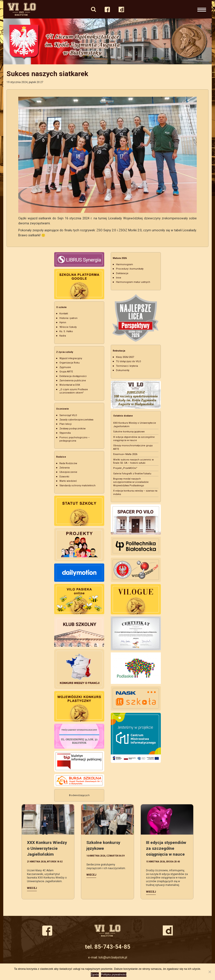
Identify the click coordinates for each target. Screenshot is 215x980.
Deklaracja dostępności (73, 376)
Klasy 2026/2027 (125, 357)
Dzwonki (64, 477)
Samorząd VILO (68, 415)
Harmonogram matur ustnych (133, 282)
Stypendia (65, 433)
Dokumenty (123, 370)
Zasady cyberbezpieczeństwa (76, 420)
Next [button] (207, 41)
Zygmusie (65, 367)
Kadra (63, 336)
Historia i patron (68, 318)
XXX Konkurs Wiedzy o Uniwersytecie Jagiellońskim (47, 848)
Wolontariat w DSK (70, 385)
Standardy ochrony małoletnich (77, 486)
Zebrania (65, 468)
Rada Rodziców (68, 463)
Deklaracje (122, 273)
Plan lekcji (66, 424)
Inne (119, 278)
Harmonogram (124, 264)
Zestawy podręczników (72, 429)
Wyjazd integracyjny (71, 358)
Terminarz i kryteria (127, 366)
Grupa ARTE (66, 372)
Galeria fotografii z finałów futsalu (132, 474)
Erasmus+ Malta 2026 (125, 454)
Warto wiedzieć (68, 481)
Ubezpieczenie (68, 472)
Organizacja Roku (70, 363)
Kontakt (64, 314)
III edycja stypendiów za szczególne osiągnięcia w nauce (166, 848)
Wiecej (32, 888)
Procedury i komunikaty (130, 269)
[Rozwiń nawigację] (202, 9)
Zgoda (95, 974)
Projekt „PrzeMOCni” (125, 468)
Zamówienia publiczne (73, 381)
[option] (107, 41)
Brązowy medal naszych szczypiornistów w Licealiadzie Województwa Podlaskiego (131, 482)
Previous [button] (8, 41)
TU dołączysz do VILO (128, 361)
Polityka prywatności (114, 974)
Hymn (63, 322)
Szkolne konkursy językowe (129, 432)
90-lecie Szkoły (68, 327)
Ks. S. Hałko (66, 331)
